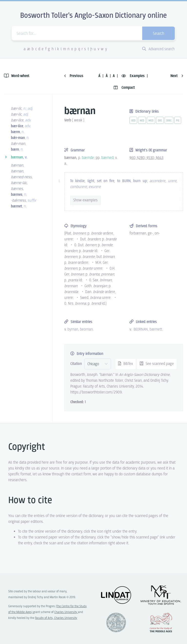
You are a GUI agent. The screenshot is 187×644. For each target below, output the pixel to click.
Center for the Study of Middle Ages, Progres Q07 (161, 623)
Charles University (66, 612)
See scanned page (157, 364)
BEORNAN (141, 329)
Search (159, 34)
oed (133, 121)
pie (178, 121)
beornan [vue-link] (86, 329)
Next (177, 76)
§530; (151, 158)
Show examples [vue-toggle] (85, 200)
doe (160, 121)
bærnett (156, 329)
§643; (160, 158)
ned (142, 121)
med (151, 121)
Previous (74, 76)
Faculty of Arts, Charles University (56, 618)
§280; (142, 158)
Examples (134, 76)
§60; (133, 158)
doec (169, 121)
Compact (124, 88)
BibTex (126, 364)
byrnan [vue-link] (73, 329)
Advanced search (158, 49)
